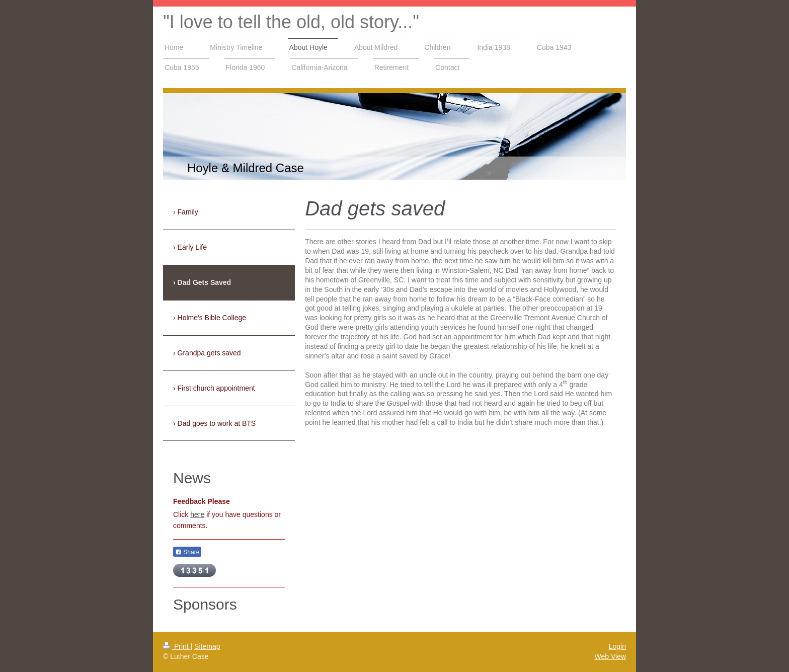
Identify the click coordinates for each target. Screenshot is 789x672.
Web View (610, 656)
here (197, 514)
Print (177, 646)
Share (187, 552)
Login (617, 646)
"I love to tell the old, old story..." (291, 22)
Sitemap (207, 646)
